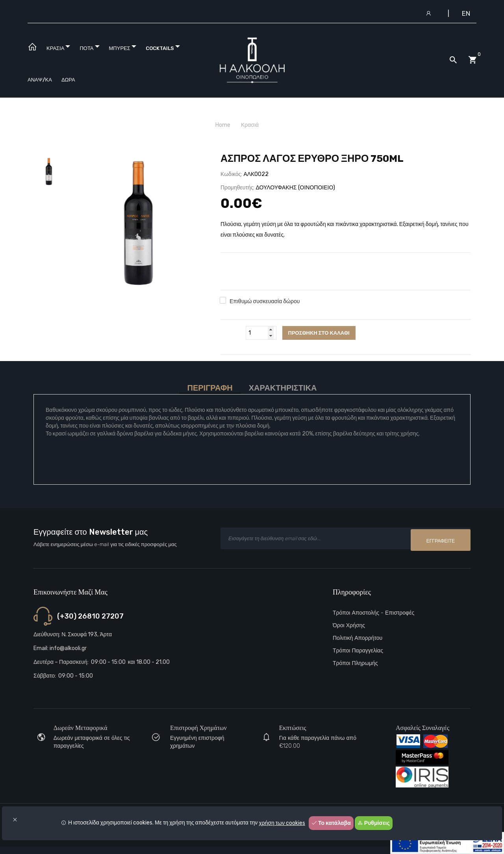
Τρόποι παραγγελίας (358, 651)
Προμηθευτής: (237, 188)
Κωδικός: (231, 174)
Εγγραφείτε (441, 539)
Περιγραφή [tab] (210, 388)
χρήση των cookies (282, 823)
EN (466, 13)
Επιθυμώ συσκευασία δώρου (265, 301)
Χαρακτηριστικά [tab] (283, 388)
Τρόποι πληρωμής (355, 663)
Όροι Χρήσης (349, 625)
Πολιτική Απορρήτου (358, 638)
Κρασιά (250, 125)
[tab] (49, 171)
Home (223, 125)
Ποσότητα (232, 333)
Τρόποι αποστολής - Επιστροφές (373, 613)
